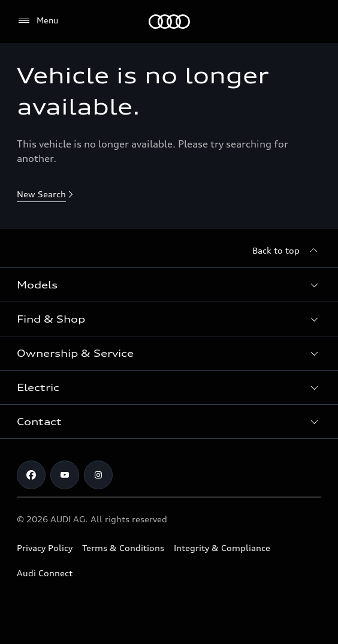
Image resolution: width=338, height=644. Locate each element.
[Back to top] (287, 251)
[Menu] (169, 22)
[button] (169, 285)
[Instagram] (98, 475)
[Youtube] (65, 475)
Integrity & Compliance (222, 548)
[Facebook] (31, 475)
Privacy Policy (45, 548)
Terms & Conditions (123, 548)
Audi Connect (45, 573)
